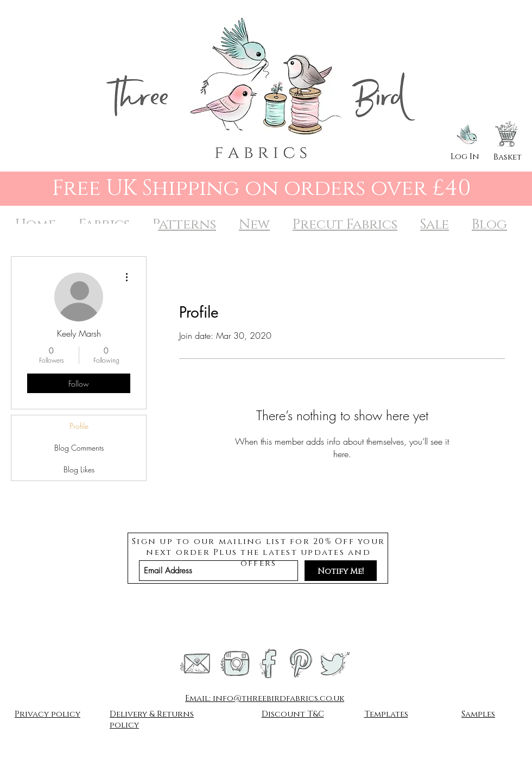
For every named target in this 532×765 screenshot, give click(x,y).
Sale (435, 225)
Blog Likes (79, 469)
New (254, 225)
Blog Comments (79, 448)
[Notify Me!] (341, 571)
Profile (79, 426)
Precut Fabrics (345, 225)
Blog (489, 225)
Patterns (184, 225)
